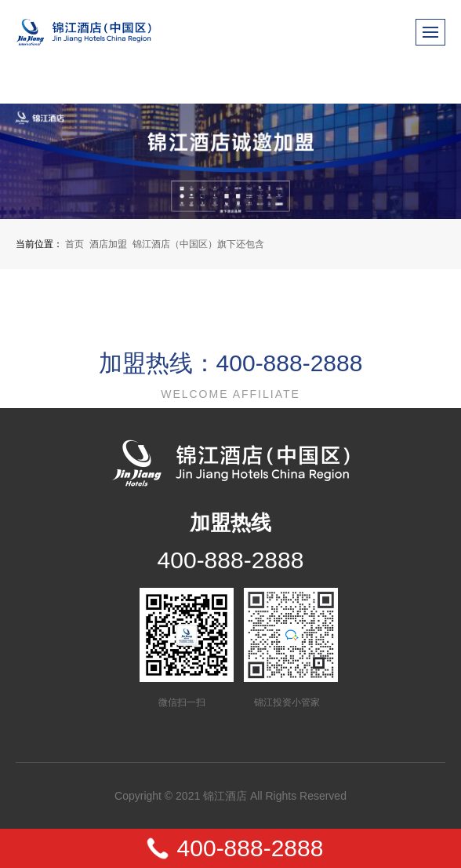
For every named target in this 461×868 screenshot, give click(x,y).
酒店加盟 (108, 244)
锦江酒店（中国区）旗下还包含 (198, 244)
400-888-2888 (231, 560)
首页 (74, 244)
